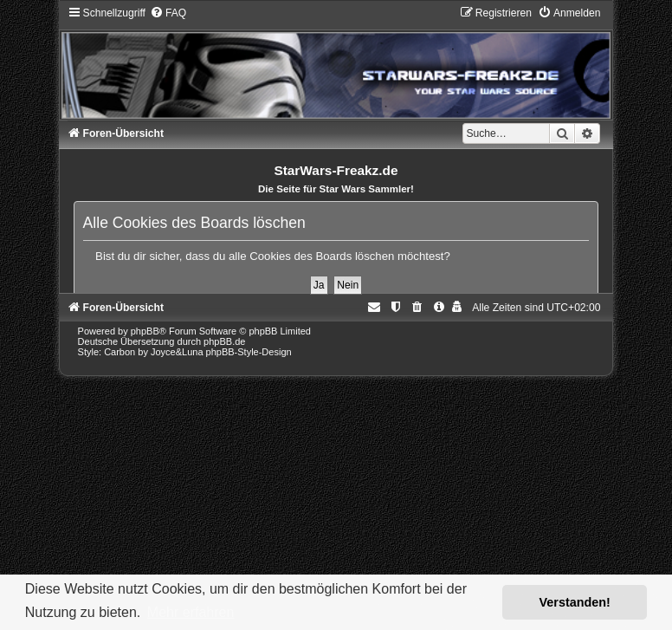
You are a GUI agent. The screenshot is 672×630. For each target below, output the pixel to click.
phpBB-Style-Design (249, 352)
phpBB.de (224, 341)
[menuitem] (168, 13)
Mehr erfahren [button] (191, 612)
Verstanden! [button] (575, 602)
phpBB (145, 331)
